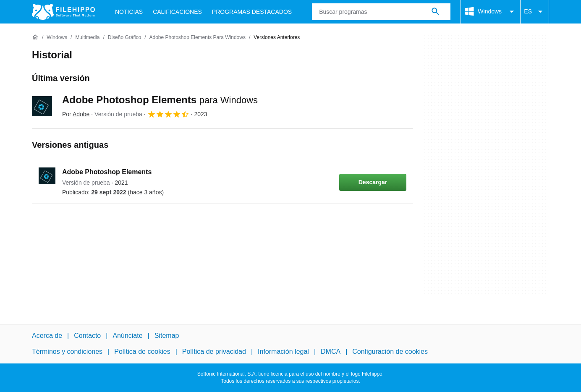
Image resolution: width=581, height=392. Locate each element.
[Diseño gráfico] (124, 38)
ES (535, 12)
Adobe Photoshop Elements (160, 100)
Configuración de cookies (390, 351)
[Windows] (57, 38)
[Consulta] (381, 12)
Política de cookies (142, 351)
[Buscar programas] (435, 12)
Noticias (129, 12)
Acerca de (47, 336)
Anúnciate (127, 336)
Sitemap (167, 336)
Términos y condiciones (67, 351)
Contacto (87, 336)
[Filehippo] (63, 12)
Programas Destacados (252, 12)
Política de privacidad (214, 351)
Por (76, 114)
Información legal (283, 351)
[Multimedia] (87, 38)
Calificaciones (177, 12)
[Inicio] (35, 37)
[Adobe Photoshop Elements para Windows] (197, 38)
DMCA (331, 351)
